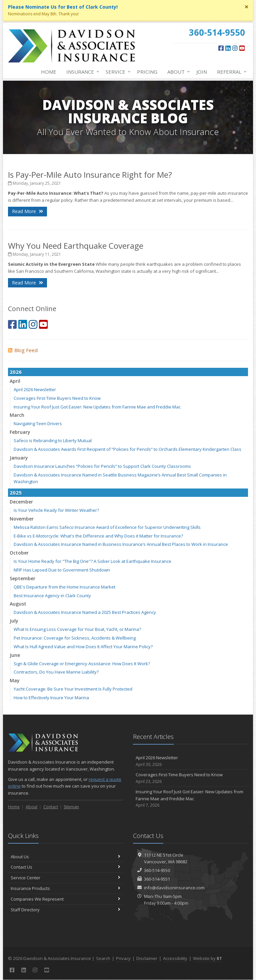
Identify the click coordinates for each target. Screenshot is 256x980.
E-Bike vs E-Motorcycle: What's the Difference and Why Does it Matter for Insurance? (98, 536)
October (19, 553)
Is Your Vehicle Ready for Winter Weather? (56, 510)
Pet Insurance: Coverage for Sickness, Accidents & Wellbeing (75, 638)
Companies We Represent (65, 899)
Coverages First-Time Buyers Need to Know (57, 398)
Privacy (123, 958)
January (19, 458)
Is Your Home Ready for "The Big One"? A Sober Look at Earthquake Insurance (92, 561)
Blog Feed (23, 350)
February (20, 432)
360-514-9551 (157, 879)
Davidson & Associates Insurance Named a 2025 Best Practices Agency (85, 612)
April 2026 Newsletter (35, 389)
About (177, 72)
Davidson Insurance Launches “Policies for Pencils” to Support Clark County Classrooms (102, 466)
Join (202, 72)
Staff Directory (65, 910)
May (15, 680)
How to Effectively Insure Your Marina (51, 698)
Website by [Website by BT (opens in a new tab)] (207, 958)
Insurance (81, 72)
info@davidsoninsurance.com (174, 888)
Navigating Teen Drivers (38, 423)
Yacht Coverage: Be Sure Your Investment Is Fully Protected (73, 689)
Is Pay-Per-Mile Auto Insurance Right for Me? (90, 175)
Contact (51, 807)
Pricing (147, 72)
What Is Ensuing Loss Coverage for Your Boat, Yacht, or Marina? (77, 629)
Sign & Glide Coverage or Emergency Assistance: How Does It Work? (82, 664)
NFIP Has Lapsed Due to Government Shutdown (62, 570)
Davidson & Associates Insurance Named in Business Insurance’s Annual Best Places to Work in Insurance (121, 544)
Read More (27, 211)
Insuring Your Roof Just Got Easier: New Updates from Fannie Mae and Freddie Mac (97, 407)
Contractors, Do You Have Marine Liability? (56, 672)
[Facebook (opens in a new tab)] (221, 48)
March (17, 415)
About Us (65, 857)
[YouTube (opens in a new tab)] (242, 48)
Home (49, 72)
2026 (16, 372)
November (22, 519)
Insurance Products (65, 888)
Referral (230, 72)
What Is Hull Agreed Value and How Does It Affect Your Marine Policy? (83, 647)
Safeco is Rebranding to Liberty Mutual (53, 440)
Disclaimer (147, 958)
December (21, 502)
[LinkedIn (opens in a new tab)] (228, 48)
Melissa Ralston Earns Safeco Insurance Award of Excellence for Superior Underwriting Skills (107, 527)
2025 (16, 493)
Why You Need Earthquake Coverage (76, 246)
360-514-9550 (157, 870)
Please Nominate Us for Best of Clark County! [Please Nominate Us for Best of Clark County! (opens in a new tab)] (63, 7)
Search (103, 958)
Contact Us (65, 867)
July (14, 621)
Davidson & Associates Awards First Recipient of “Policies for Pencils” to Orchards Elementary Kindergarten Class (127, 449)
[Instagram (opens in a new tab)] (235, 48)
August (18, 604)
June (15, 655)
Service (117, 72)
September (22, 578)
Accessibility (175, 958)
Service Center (65, 878)
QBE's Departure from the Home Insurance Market (64, 587)
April (15, 381)
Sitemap (71, 807)
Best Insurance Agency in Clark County (52, 596)
